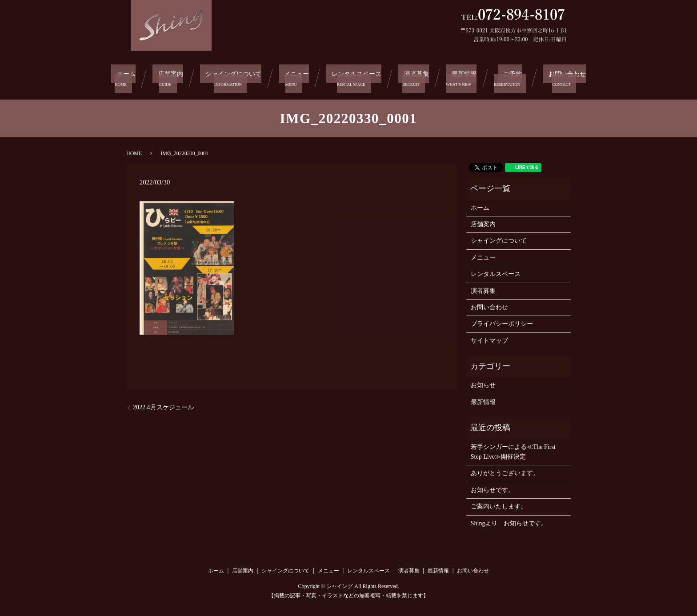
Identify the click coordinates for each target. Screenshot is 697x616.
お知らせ (483, 383)
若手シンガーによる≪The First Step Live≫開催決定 (513, 449)
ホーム (128, 77)
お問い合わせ (558, 77)
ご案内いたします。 (499, 504)
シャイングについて (233, 77)
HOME (134, 151)
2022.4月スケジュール (163, 405)
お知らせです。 (493, 487)
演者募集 (417, 77)
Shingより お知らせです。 (509, 521)
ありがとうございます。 (505, 471)
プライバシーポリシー (502, 321)
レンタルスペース (357, 77)
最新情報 (462, 77)
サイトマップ (489, 338)
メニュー (297, 77)
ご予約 (506, 77)
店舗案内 (170, 77)
